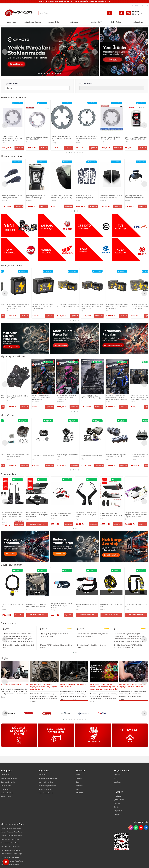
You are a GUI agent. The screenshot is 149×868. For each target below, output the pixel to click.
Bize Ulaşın (118, 775)
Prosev (28, 402)
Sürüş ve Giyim (6, 786)
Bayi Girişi (117, 814)
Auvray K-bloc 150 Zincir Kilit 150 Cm (47, 605)
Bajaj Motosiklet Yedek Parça (10, 839)
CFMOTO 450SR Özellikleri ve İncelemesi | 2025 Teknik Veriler (12, 686)
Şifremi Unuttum (119, 800)
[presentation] (5, 52)
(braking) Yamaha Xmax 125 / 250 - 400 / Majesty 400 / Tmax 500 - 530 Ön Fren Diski (61, 138)
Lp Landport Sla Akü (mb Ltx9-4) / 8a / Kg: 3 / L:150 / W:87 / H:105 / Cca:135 (136, 306)
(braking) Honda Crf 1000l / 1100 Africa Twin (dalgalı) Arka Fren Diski (136, 138)
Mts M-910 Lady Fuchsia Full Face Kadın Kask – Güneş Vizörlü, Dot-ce (135, 397)
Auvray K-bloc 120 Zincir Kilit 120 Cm (72, 605)
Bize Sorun (135, 5)
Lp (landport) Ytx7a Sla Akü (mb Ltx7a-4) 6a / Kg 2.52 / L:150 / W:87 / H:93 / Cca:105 (37, 306)
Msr (77, 460)
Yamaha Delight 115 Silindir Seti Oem (136, 456)
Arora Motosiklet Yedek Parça (11, 850)
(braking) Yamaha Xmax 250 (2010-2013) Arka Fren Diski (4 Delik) (111, 138)
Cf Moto (29, 142)
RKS (78, 789)
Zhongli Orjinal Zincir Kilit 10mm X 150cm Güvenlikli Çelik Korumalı (121, 606)
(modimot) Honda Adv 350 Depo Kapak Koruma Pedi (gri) (86, 197)
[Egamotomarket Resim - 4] (130, 225)
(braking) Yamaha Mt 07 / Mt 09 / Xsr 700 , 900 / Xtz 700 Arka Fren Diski (12, 138)
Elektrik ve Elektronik (8, 782)
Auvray (14, 609)
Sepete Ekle (19, 148)
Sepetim (117, 807)
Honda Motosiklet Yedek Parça (11, 828)
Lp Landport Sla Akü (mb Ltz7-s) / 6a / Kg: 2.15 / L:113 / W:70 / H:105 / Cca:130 (62, 306)
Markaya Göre (138, 22)
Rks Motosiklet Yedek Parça (10, 843)
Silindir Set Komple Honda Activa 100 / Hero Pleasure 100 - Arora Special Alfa (12, 456)
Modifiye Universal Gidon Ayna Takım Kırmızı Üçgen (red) (111, 514)
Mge (52, 519)
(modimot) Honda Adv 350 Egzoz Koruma (12, 197)
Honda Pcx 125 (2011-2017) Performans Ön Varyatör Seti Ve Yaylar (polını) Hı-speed (12, 306)
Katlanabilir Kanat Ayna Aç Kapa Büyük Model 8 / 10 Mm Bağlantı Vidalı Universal (86, 515)
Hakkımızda (42, 775)
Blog (115, 778)
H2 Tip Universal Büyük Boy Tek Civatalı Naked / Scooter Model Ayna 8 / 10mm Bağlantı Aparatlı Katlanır (62, 515)
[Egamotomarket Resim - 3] (93, 225)
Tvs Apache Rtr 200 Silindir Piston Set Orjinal (35, 456)
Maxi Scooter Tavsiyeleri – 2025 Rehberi (45, 684)
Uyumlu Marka (12, 84)
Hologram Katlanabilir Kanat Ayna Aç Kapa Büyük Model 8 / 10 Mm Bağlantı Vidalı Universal (13, 515)
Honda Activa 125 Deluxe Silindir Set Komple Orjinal (128, 646)
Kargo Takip (118, 811)
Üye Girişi (117, 803)
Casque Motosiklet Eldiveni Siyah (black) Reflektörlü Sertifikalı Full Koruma (62, 397)
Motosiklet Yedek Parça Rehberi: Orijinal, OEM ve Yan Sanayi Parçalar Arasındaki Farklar (73, 687)
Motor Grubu (11, 22)
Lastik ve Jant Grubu (8, 793)
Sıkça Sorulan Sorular (46, 793)
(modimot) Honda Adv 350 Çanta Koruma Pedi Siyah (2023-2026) (111, 197)
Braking (4, 143)
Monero (4, 460)
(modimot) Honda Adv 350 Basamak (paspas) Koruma (134, 197)
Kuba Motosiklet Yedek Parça (10, 846)
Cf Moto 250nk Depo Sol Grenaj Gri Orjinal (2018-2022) (56, 646)
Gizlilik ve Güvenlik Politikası (48, 778)
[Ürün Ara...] (110, 13)
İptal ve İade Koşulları (46, 782)
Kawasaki (79, 786)
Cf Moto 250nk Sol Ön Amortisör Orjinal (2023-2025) (37, 138)
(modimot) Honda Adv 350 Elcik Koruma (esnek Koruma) (61, 197)
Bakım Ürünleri (117, 22)
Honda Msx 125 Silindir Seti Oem (111, 455)
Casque (53, 402)
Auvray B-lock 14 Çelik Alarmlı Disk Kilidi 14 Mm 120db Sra (96, 605)
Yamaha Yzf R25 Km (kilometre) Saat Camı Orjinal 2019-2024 (93, 646)
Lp (27, 311)
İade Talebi (117, 782)
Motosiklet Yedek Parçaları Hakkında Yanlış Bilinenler (103, 686)
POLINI (4, 311)
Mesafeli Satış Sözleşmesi (47, 786)
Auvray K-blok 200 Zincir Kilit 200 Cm (22, 605)
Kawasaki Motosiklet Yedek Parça (12, 861)
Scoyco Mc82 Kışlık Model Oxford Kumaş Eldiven (87, 397)
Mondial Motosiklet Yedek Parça (11, 854)
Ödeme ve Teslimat (45, 789)
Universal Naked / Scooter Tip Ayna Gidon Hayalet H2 (36, 514)
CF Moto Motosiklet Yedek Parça (12, 836)
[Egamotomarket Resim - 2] (56, 225)
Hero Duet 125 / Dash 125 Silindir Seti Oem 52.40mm (87, 456)
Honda (78, 775)
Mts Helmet (104, 402)
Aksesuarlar (5, 789)
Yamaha (79, 778)
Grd (3, 519)
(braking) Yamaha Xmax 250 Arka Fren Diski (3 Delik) (87, 138)
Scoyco (4, 402)
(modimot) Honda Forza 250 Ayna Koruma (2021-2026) (37, 197)
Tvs (27, 460)
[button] (39, 73)
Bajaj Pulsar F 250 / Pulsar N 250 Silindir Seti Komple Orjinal (62, 456)
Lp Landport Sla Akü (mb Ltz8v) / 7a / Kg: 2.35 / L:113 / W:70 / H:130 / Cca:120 (87, 306)
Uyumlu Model (86, 84)
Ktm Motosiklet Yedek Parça (10, 865)
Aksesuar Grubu (53, 22)
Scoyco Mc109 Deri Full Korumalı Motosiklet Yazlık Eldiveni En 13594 (13, 397)
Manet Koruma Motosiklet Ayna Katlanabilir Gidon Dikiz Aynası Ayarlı (135, 515)
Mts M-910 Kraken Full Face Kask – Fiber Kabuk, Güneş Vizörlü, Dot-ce (110, 397)
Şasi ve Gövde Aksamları (32, 22)
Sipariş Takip (144, 5)
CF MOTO (80, 793)
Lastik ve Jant (75, 22)
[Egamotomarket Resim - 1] (124, 52)
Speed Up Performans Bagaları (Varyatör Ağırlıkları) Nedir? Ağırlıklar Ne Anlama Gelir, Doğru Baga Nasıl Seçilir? (133, 687)
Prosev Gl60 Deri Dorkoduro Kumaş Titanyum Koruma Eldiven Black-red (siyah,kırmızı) (37, 397)
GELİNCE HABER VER (87, 524)
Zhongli (113, 610)
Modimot (4, 201)
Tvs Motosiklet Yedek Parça (10, 857)
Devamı (33, 697)
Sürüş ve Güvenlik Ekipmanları (96, 22)
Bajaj (53, 460)
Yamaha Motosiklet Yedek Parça (11, 832)
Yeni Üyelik (118, 796)
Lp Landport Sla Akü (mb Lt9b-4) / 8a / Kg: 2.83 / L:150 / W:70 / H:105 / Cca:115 (112, 306)
